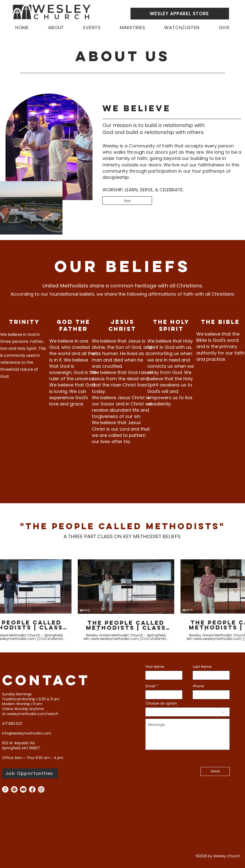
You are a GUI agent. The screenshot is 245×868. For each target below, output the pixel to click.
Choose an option (161, 703)
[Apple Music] (5, 789)
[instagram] (41, 789)
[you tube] (23, 789)
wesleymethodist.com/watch (33, 714)
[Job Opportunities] (30, 773)
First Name (155, 667)
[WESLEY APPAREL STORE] (180, 14)
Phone (198, 686)
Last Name (202, 667)
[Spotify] (14, 789)
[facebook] (32, 789)
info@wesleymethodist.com (27, 733)
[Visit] (127, 201)
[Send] (215, 771)
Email (150, 686)
